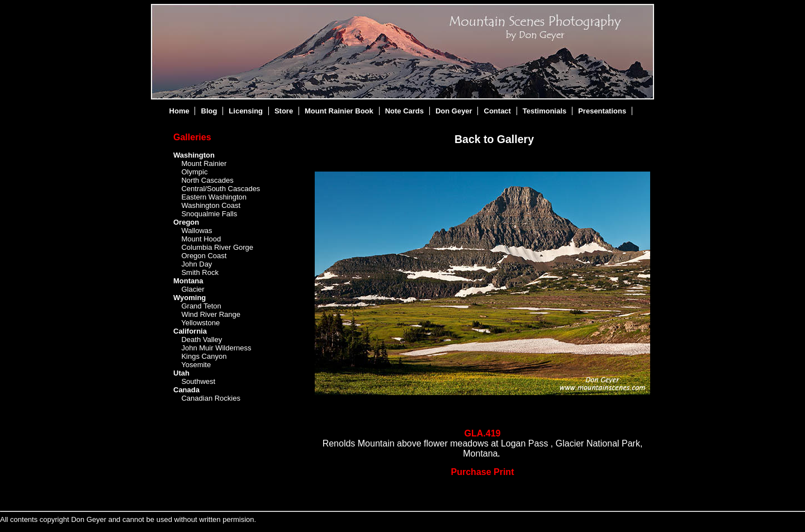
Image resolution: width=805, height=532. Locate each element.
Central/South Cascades (221, 189)
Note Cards (404, 111)
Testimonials (545, 111)
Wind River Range (211, 314)
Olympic (194, 172)
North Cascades (207, 180)
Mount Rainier (204, 163)
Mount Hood (201, 239)
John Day (196, 264)
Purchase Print (483, 472)
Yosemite (196, 365)
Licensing (246, 111)
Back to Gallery (494, 139)
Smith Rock (200, 272)
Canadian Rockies (211, 398)
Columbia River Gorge (217, 247)
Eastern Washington (214, 197)
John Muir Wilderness (216, 348)
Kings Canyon (204, 356)
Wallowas (196, 231)
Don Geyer (454, 111)
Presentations (602, 111)
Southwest (198, 381)
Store (284, 111)
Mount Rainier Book (339, 111)
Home (179, 111)
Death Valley (202, 339)
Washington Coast (211, 205)
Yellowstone (200, 323)
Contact (498, 111)
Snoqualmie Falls (209, 214)
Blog (209, 111)
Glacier (193, 289)
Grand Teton (201, 306)
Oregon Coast (204, 256)
